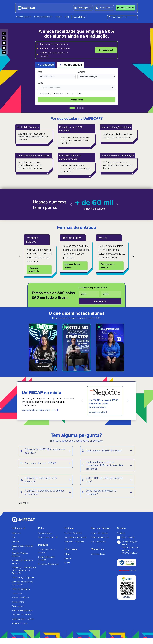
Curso (40, 83)
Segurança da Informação (76, 537)
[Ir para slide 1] (72, 108)
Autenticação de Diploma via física (23, 562)
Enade (67, 563)
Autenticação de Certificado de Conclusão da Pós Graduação (24, 570)
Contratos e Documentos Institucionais (23, 583)
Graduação (45, 65)
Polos (59, 17)
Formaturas (17, 593)
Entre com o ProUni (107, 266)
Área (40, 72)
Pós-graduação (71, 65)
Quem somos (18, 606)
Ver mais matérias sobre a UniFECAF (40, 410)
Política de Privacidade (74, 542)
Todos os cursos (23, 17)
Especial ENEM (79, 17)
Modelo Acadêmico (20, 598)
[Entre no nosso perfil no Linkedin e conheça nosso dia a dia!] (4, 53)
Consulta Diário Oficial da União (22, 547)
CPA (14, 537)
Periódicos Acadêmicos (48, 564)
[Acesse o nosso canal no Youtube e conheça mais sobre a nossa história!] (4, 43)
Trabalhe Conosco (20, 623)
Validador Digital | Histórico (23, 619)
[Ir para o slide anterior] (71, 205)
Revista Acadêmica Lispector (46, 551)
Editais (67, 554)
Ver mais (24, 503)
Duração (81, 72)
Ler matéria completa (98, 412)
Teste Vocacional (98, 542)
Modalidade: (43, 93)
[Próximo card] (133, 256)
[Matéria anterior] (82, 401)
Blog (67, 17)
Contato (15, 542)
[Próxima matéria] (128, 401)
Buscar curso (77, 100)
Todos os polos (45, 533)
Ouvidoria (121, 533)
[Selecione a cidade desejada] (111, 294)
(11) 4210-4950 (126, 538)
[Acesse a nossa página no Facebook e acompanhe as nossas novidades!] (4, 48)
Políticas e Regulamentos (23, 610)
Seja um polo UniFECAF (48, 537)
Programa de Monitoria (22, 615)
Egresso (68, 558)
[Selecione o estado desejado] (89, 294)
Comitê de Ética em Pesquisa (47, 558)
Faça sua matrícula (34, 270)
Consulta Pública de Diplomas (20, 555)
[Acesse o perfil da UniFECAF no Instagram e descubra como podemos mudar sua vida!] (4, 38)
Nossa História (18, 602)
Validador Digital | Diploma (23, 578)
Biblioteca (16, 533)
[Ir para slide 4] (83, 108)
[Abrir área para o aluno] (104, 8)
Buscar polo (100, 301)
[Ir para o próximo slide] (117, 205)
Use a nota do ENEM (72, 266)
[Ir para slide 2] (77, 108)
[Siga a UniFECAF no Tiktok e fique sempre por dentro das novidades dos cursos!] (4, 33)
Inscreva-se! (106, 50)
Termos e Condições (73, 533)
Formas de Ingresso (99, 533)
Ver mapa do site (98, 554)
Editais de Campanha (21, 589)
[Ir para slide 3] (80, 108)
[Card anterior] (20, 256)
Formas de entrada (43, 17)
